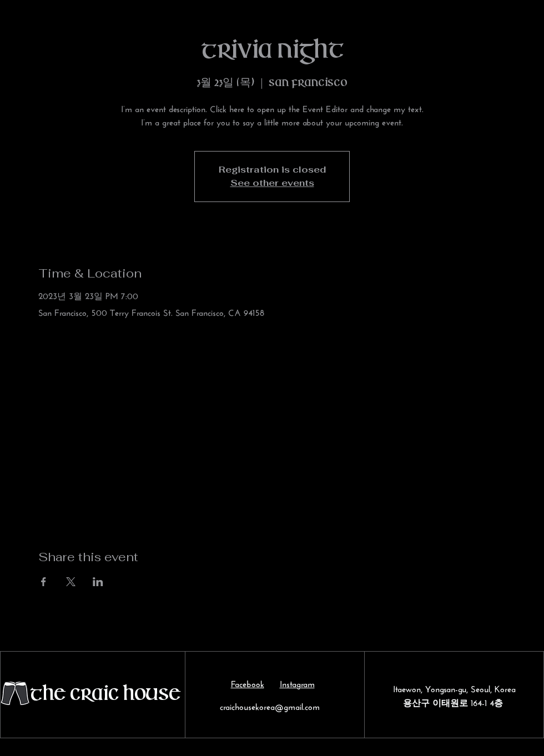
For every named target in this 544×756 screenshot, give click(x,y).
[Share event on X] (71, 582)
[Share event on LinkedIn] (98, 582)
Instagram (297, 682)
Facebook (248, 682)
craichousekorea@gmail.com (270, 705)
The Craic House (105, 695)
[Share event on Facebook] (44, 582)
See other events (272, 183)
